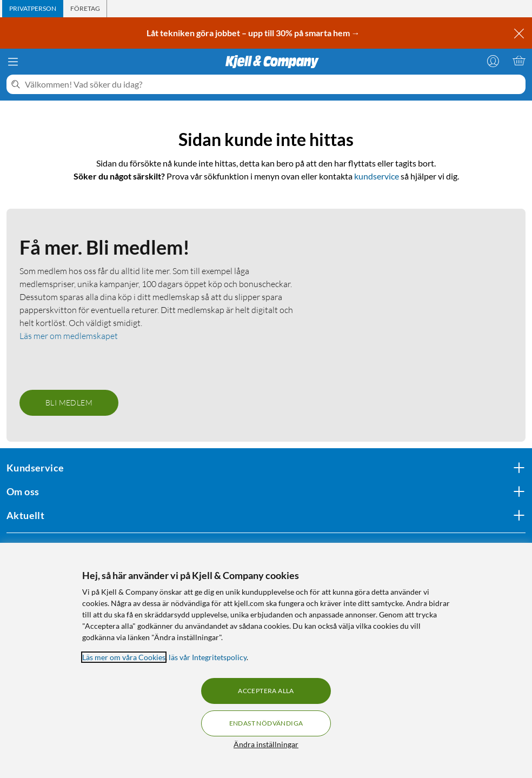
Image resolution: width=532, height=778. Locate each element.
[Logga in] (493, 61)
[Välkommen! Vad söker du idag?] (273, 84)
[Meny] (13, 62)
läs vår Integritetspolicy (208, 657)
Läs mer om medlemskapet (69, 336)
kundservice (377, 176)
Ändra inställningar (266, 744)
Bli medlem (69, 403)
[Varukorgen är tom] (519, 61)
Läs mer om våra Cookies (124, 657)
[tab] (33, 9)
